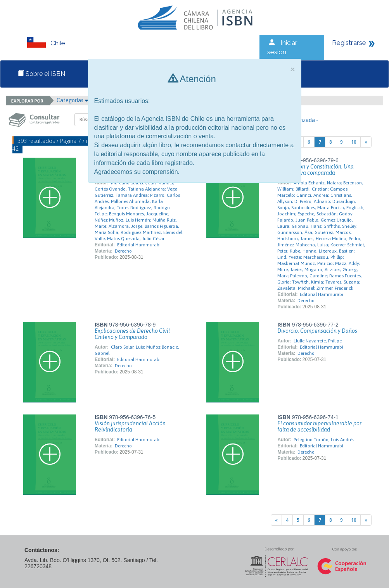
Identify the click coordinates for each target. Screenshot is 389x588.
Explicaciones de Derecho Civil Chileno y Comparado (132, 334)
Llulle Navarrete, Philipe (318, 341)
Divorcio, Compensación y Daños (317, 331)
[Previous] (276, 520)
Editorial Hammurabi (139, 245)
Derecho (123, 251)
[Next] (366, 142)
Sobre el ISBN (41, 74)
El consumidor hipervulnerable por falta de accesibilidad (319, 426)
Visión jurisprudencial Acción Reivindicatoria (130, 426)
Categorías (73, 100)
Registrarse (349, 43)
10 (354, 142)
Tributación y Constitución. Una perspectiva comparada (316, 170)
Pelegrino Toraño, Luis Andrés (324, 440)
